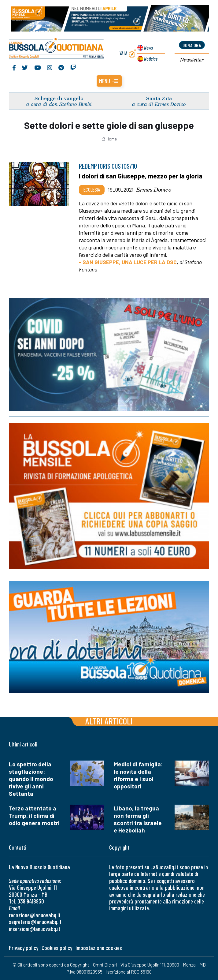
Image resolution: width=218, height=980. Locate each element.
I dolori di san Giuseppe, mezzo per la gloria (141, 176)
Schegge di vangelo (59, 98)
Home (109, 139)
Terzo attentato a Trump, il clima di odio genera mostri (34, 815)
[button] (109, 81)
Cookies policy (57, 948)
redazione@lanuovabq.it (35, 915)
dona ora (192, 45)
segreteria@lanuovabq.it (35, 922)
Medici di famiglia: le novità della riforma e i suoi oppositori (138, 775)
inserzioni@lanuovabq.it (35, 929)
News (148, 48)
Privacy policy (24, 948)
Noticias (151, 59)
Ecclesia (92, 189)
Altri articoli (109, 721)
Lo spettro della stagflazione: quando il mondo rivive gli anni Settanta (31, 779)
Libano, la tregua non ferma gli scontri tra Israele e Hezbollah (138, 819)
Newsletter (192, 60)
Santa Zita (159, 98)
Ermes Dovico (154, 189)
